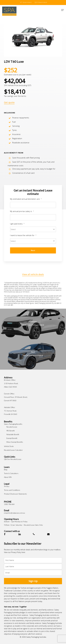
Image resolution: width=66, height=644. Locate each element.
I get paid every (17, 224)
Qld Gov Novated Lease (13, 459)
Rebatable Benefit (13, 434)
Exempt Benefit (12, 438)
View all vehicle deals (33, 274)
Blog (6, 470)
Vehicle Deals (9, 446)
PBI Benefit (11, 431)
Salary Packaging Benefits (13, 424)
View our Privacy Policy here (15, 552)
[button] (62, 10)
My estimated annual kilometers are (26, 199)
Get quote (9, 102)
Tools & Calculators (11, 473)
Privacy (7, 486)
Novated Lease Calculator (13, 450)
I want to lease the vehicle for (23, 235)
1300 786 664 (9, 504)
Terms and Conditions (12, 490)
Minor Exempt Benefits (15, 442)
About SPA (8, 477)
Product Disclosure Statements (15, 494)
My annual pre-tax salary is (22, 211)
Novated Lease (12, 427)
